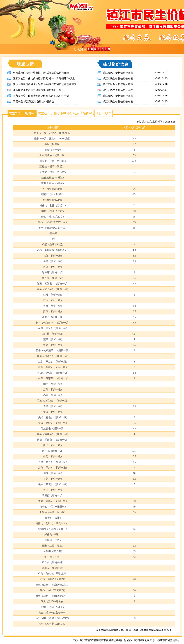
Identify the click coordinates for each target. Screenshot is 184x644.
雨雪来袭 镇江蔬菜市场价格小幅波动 (33, 102)
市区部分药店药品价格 (76, 113)
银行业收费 (103, 113)
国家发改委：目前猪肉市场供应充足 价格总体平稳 (41, 96)
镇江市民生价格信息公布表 (118, 73)
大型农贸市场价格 (22, 113)
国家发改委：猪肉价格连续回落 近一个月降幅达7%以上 (44, 79)
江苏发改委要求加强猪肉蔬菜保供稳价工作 (37, 90)
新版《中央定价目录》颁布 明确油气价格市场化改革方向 (45, 84)
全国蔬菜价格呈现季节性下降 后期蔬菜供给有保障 (41, 73)
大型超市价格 (47, 113)
